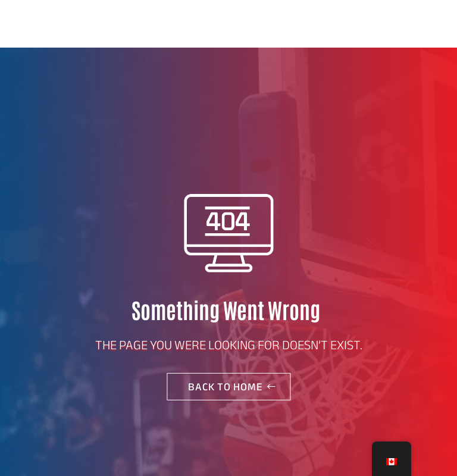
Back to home (226, 387)
